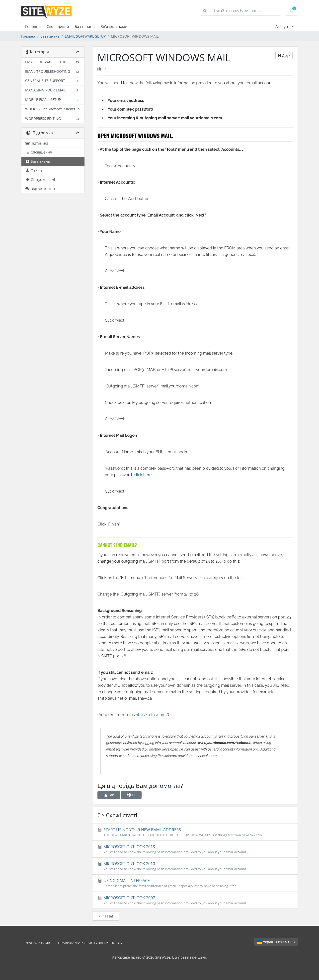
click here (143, 475)
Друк (284, 55)
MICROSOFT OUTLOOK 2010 (195, 866)
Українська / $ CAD (276, 942)
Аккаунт (283, 26)
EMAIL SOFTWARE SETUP (85, 36)
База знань (85, 26)
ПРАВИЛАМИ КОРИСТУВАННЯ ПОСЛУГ (91, 943)
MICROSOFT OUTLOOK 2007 (195, 900)
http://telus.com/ (152, 715)
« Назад (106, 916)
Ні (131, 795)
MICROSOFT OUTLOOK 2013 (195, 849)
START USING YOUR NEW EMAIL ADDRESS (195, 832)
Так (109, 795)
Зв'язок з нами (114, 26)
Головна (33, 26)
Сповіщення (58, 26)
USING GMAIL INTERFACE (195, 883)
